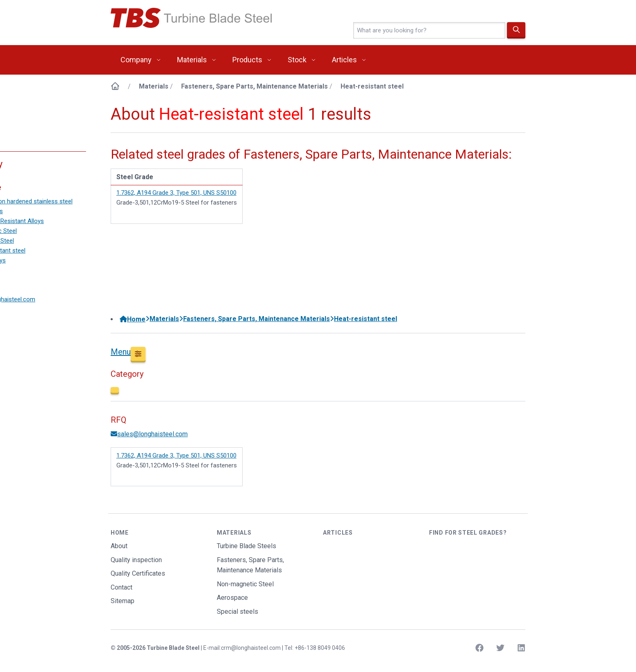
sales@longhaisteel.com (149, 434)
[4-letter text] (429, 30)
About (119, 546)
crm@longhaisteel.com (251, 648)
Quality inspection (136, 560)
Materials (192, 60)
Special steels (237, 612)
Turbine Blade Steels (246, 546)
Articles (344, 60)
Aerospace (232, 598)
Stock (297, 60)
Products (247, 60)
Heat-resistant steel (372, 86)
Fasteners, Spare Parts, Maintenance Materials (254, 87)
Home (133, 319)
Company (136, 60)
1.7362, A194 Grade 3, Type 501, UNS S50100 (176, 193)
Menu (121, 352)
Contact (122, 587)
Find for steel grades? (468, 533)
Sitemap (123, 601)
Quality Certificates (138, 573)
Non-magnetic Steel (245, 584)
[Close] (115, 391)
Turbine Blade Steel (173, 648)
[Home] (115, 86)
